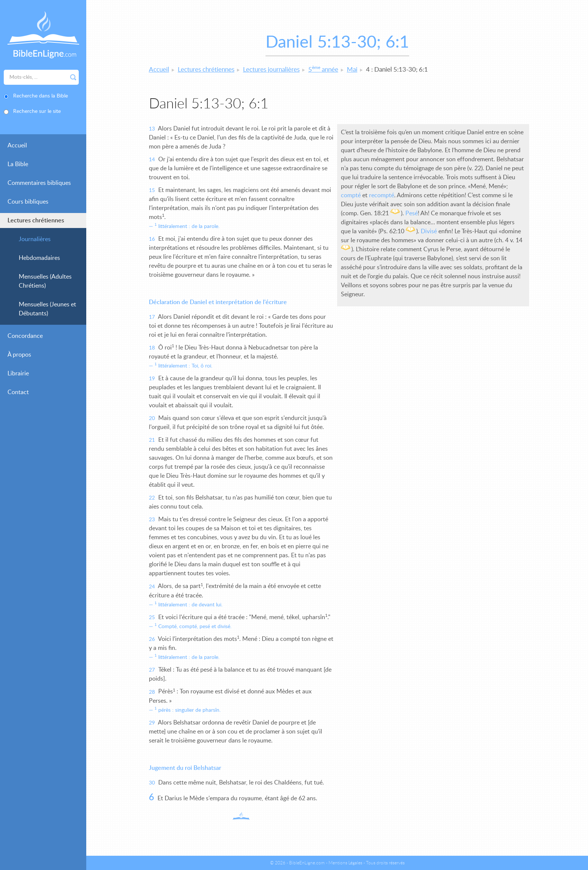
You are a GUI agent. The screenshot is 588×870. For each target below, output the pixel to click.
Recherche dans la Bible (40, 96)
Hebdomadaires (39, 258)
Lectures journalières (271, 70)
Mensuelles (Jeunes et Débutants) (47, 309)
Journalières (35, 239)
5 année (323, 70)
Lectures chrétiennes (36, 220)
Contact (18, 392)
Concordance (25, 336)
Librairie (18, 373)
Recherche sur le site (37, 111)
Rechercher (73, 77)
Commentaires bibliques (39, 183)
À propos (19, 355)
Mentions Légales (345, 863)
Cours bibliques (28, 202)
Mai (352, 70)
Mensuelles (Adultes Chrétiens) (45, 281)
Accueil (17, 145)
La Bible (18, 164)
